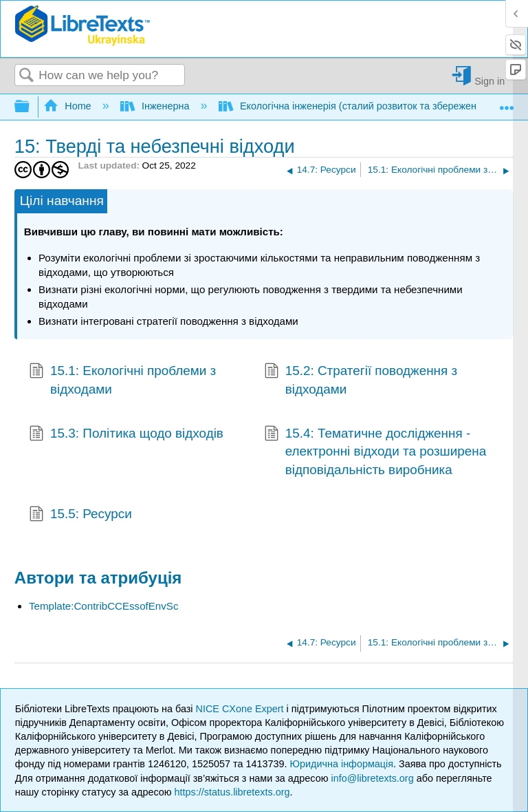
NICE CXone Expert (241, 709)
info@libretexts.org (372, 778)
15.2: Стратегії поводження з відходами (361, 380)
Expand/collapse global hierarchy (31, 107)
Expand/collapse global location (507, 103)
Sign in (489, 81)
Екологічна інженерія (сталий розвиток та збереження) (356, 106)
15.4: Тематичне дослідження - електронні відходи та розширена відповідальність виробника (375, 452)
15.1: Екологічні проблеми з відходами (122, 380)
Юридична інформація (341, 764)
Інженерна (156, 106)
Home (69, 106)
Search (27, 76)
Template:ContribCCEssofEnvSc (104, 606)
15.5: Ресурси (80, 515)
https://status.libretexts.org (232, 792)
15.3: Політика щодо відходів (126, 435)
